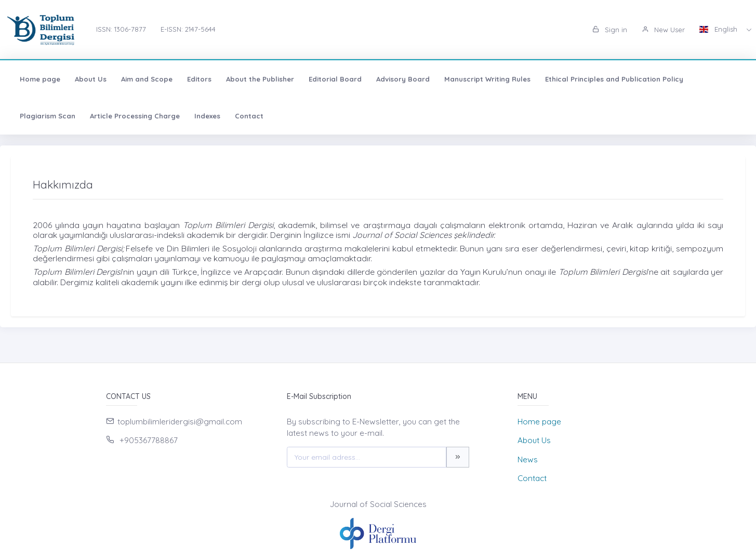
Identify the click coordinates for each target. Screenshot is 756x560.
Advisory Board (403, 79)
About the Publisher (260, 79)
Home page (40, 79)
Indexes (207, 116)
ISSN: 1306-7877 (121, 29)
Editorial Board (335, 79)
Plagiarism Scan (48, 116)
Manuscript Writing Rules (487, 79)
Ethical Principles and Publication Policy (614, 79)
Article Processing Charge (135, 116)
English (719, 29)
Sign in (610, 30)
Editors (199, 79)
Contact (249, 116)
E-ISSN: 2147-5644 (188, 29)
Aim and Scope (147, 79)
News (528, 459)
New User (663, 30)
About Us (91, 79)
